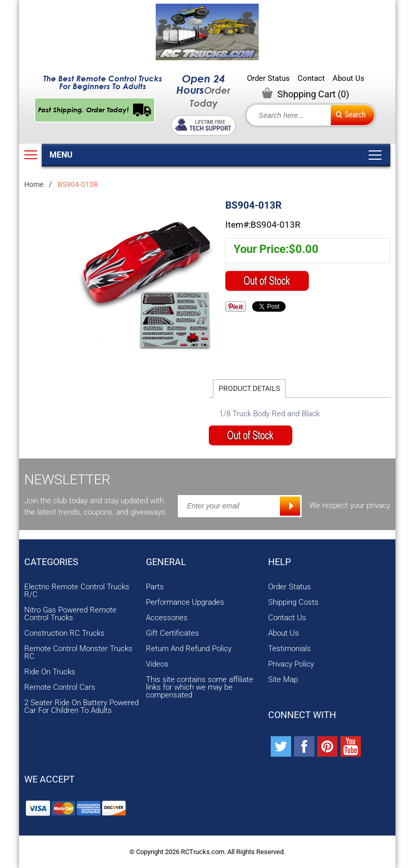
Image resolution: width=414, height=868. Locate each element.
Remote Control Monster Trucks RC (78, 653)
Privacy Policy (291, 664)
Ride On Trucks (50, 672)
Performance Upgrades (185, 602)
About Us (349, 79)
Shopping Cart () (313, 94)
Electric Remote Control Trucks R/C (77, 591)
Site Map (283, 680)
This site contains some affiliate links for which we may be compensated (200, 687)
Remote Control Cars (60, 687)
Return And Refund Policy (189, 649)
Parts (155, 587)
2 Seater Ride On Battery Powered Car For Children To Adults (81, 707)
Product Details (249, 388)
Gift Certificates (172, 633)
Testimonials (289, 649)
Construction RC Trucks (64, 633)
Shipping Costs (293, 602)
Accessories (167, 618)
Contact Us (287, 618)
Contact (311, 79)
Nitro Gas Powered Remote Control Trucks (70, 614)
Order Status (268, 79)
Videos (157, 664)
